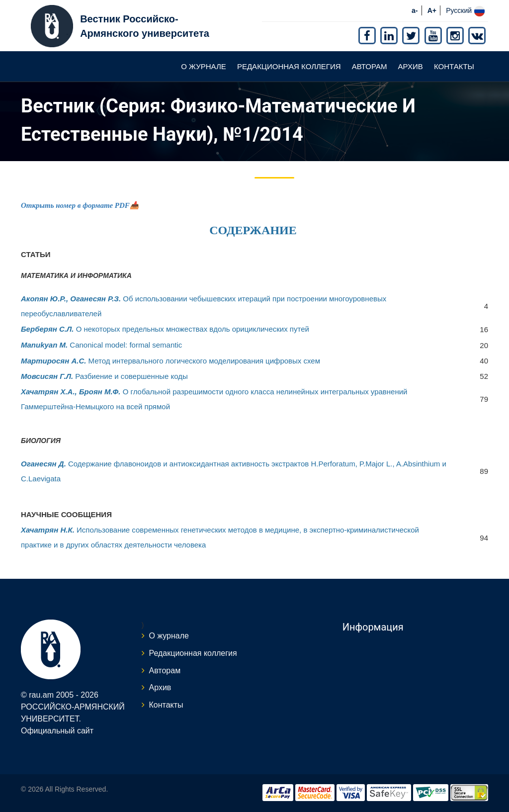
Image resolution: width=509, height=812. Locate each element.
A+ (432, 10)
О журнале (204, 66)
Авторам (370, 66)
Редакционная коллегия (289, 66)
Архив (411, 66)
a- (415, 10)
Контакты (454, 66)
